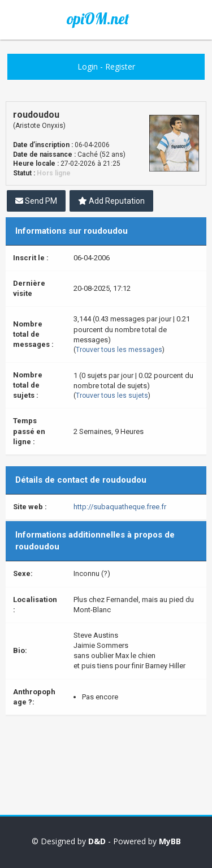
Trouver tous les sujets (112, 396)
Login (88, 66)
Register (120, 66)
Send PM (36, 201)
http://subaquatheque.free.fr (120, 507)
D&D (97, 841)
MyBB (170, 841)
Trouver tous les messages (119, 350)
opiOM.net (98, 19)
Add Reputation (111, 201)
